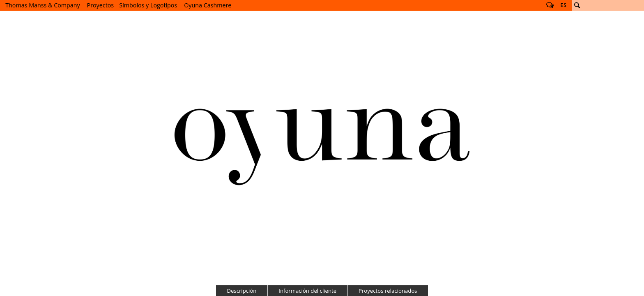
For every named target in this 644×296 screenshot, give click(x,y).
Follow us (550, 5)
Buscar (577, 5)
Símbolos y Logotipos (148, 5)
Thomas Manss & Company (43, 5)
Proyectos (101, 5)
